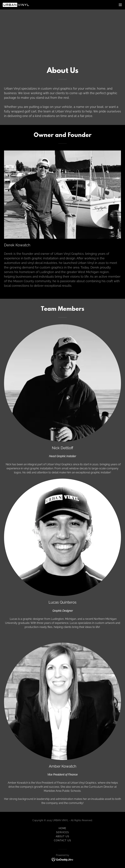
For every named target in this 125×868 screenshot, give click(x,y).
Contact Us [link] (62, 840)
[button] (120, 5)
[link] (16, 5)
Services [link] (62, 832)
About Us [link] (63, 836)
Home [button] (62, 828)
